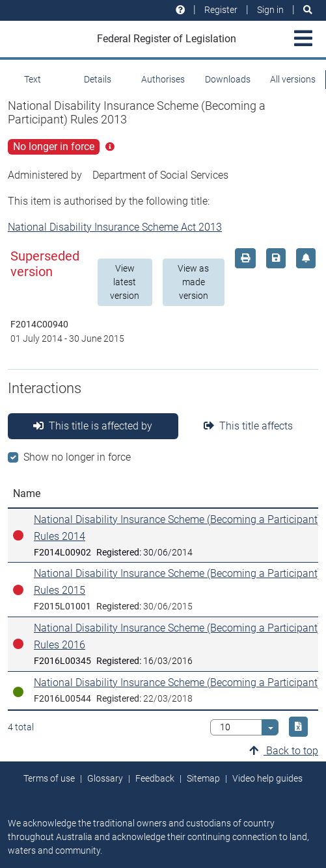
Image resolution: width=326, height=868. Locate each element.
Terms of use (49, 778)
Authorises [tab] (163, 79)
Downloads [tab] (228, 79)
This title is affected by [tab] (93, 426)
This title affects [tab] (248, 426)
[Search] (308, 10)
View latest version (125, 282)
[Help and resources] (180, 10)
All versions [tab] (293, 79)
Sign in (270, 10)
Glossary (105, 778)
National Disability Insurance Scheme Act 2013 (115, 227)
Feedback (155, 778)
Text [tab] (33, 79)
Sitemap (203, 778)
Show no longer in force (77, 457)
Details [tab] (98, 79)
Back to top (284, 751)
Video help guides (267, 778)
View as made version (193, 282)
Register (221, 10)
